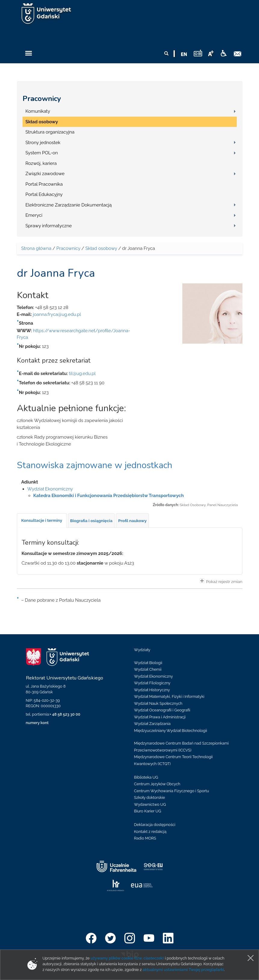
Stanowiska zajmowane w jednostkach (95, 465)
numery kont (37, 723)
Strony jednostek (43, 143)
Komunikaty (38, 111)
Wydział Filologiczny (152, 683)
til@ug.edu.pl (82, 373)
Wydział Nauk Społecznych (158, 703)
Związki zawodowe (45, 174)
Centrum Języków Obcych (157, 784)
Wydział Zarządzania (152, 724)
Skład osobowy (42, 122)
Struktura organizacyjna (50, 132)
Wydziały (142, 650)
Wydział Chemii (148, 669)
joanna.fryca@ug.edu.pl (57, 314)
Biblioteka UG (146, 777)
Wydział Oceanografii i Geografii (162, 710)
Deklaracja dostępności (155, 825)
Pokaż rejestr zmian (221, 581)
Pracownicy (42, 99)
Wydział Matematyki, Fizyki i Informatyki (169, 696)
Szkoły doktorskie (150, 797)
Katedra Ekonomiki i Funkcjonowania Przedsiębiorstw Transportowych (109, 496)
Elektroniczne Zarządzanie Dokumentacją (69, 205)
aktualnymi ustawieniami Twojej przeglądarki (183, 970)
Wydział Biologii (148, 663)
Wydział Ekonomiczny (50, 489)
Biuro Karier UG (148, 811)
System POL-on (42, 153)
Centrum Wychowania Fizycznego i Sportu (172, 791)
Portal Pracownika (44, 184)
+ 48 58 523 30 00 (65, 714)
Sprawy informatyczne (49, 226)
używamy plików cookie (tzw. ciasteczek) (127, 958)
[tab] (42, 521)
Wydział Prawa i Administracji (160, 717)
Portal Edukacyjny (44, 194)
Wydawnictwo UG (150, 804)
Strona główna (36, 248)
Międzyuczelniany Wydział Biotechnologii (171, 731)
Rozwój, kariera (41, 163)
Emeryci (34, 215)
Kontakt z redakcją (150, 832)
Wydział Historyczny (152, 690)
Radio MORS (145, 838)
